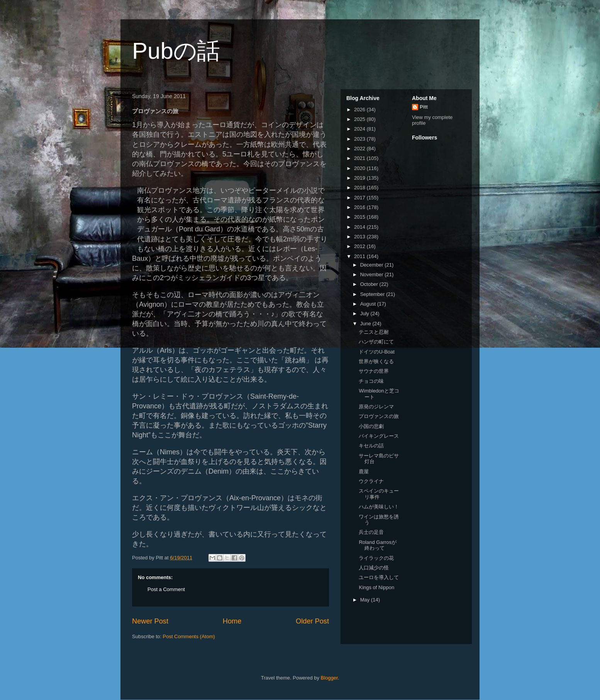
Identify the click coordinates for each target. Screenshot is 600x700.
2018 (360, 188)
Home (232, 621)
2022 (360, 149)
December (373, 265)
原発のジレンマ (376, 407)
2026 (360, 110)
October (370, 284)
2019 (360, 178)
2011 (360, 256)
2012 (360, 246)
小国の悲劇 (371, 426)
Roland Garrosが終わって (378, 545)
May (366, 600)
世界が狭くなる (376, 361)
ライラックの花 (376, 558)
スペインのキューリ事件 (379, 494)
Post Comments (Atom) (189, 636)
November (373, 274)
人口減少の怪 (374, 568)
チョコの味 (371, 381)
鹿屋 (364, 471)
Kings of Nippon (376, 587)
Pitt (424, 107)
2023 (360, 139)
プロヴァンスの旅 (379, 416)
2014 (360, 227)
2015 (360, 217)
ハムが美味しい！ (379, 507)
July (365, 313)
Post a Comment (166, 589)
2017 (360, 198)
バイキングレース (379, 436)
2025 (360, 119)
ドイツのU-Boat (376, 352)
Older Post (312, 621)
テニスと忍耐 (374, 332)
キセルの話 (371, 446)
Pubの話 (176, 51)
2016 (360, 207)
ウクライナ (371, 481)
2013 (360, 237)
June (366, 324)
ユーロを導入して (379, 577)
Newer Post (150, 621)
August (369, 304)
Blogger (329, 678)
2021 (360, 158)
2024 (360, 129)
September (373, 294)
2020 (360, 168)
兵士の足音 (371, 532)
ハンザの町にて (376, 342)
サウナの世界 (374, 371)
